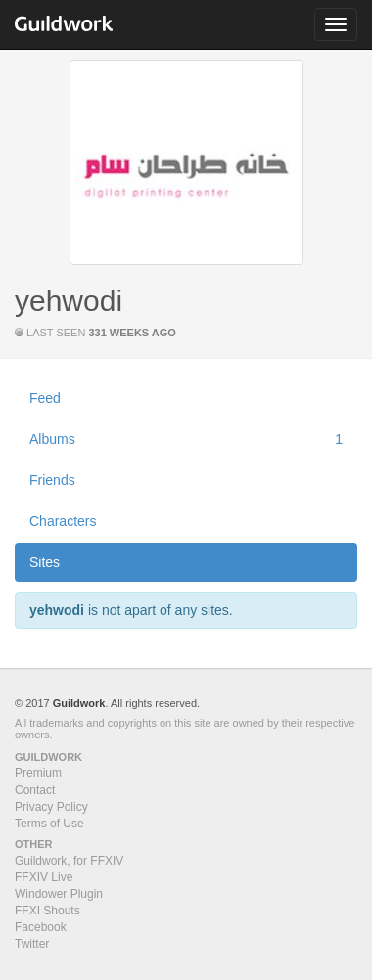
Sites (45, 562)
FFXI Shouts (47, 911)
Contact (35, 790)
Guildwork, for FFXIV (69, 861)
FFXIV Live (44, 877)
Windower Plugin (59, 894)
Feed (45, 398)
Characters (63, 521)
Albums (186, 439)
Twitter (32, 944)
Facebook (41, 927)
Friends (52, 480)
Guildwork (79, 703)
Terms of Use (49, 824)
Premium (38, 773)
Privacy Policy (51, 807)
